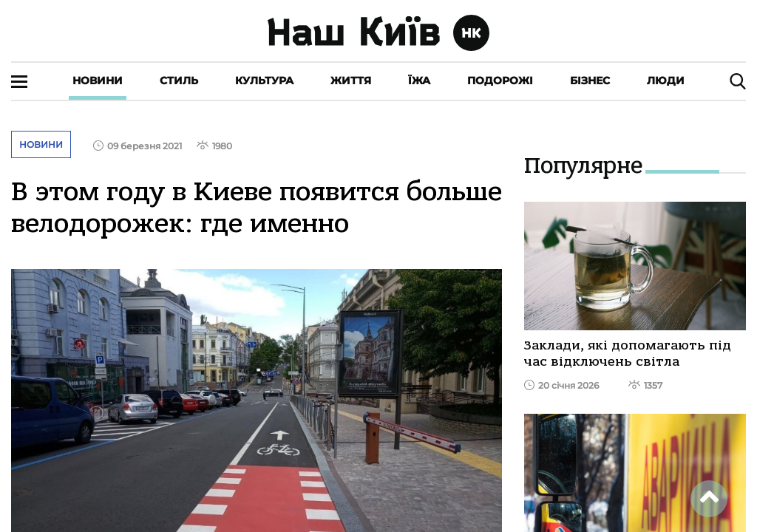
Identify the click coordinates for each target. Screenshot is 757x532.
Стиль (179, 81)
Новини (98, 81)
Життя (351, 81)
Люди (666, 81)
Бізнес (590, 81)
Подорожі (500, 81)
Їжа (419, 81)
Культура (264, 81)
